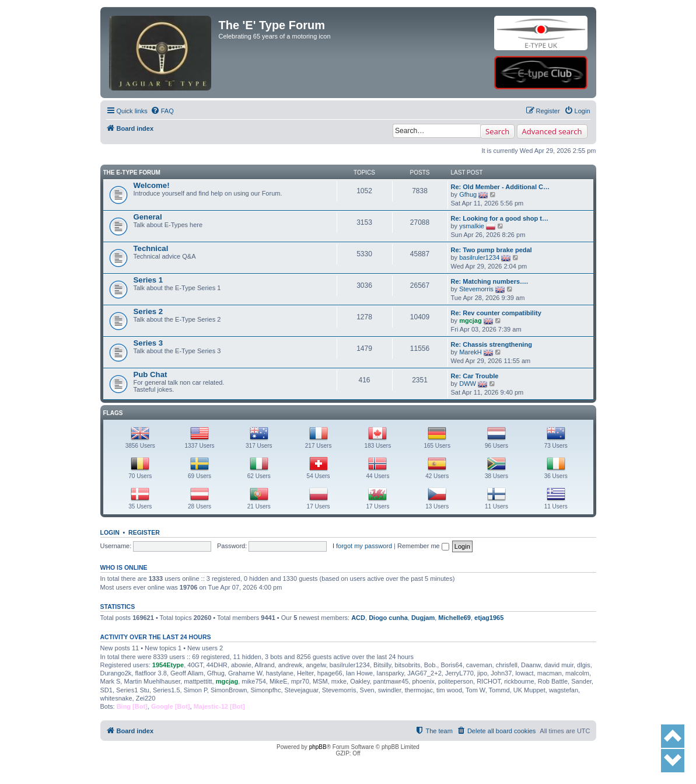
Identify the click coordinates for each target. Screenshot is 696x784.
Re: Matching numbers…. (490, 281)
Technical (151, 248)
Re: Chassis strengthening (492, 344)
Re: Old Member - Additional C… (501, 187)
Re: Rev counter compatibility (496, 313)
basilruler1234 (479, 257)
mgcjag (471, 320)
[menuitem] (162, 111)
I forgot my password (362, 546)
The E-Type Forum (132, 173)
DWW (468, 384)
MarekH (471, 352)
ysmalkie (472, 226)
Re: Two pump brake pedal (492, 250)
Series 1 (148, 280)
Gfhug (468, 194)
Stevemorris (476, 289)
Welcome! (152, 185)
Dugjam (423, 618)
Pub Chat (151, 374)
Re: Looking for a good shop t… (500, 218)
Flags (113, 413)
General (148, 217)
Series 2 (148, 311)
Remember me (423, 546)
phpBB (318, 747)
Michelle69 (454, 618)
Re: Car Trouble (475, 376)
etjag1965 (489, 618)
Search (497, 131)
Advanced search (552, 131)
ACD (358, 618)
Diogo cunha (388, 618)
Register (144, 532)
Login (110, 532)
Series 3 (148, 343)
